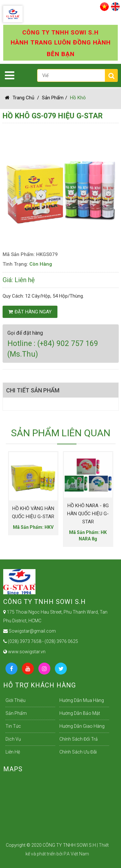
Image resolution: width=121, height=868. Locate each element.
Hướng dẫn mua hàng (82, 700)
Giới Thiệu (15, 700)
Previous (11, 494)
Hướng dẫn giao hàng (82, 726)
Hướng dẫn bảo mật (80, 713)
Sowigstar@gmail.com (30, 631)
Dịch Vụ (13, 739)
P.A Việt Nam (76, 854)
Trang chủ (20, 98)
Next (99, 494)
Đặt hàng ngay (30, 312)
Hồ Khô (78, 98)
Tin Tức (13, 726)
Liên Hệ (13, 752)
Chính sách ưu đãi (78, 752)
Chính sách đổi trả (79, 739)
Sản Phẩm (53, 98)
